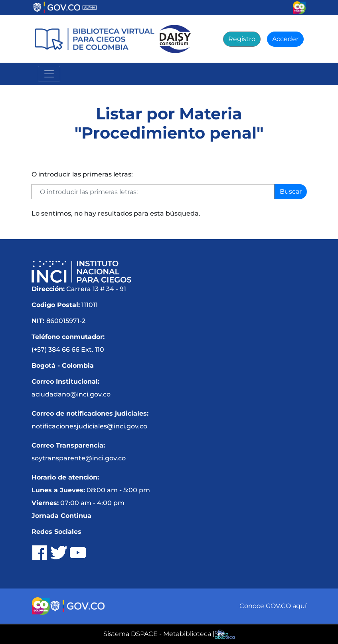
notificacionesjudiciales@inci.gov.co (89, 426)
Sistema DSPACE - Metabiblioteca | (159, 634)
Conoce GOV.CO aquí (273, 606)
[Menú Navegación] (49, 74)
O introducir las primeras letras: (82, 174)
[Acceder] (285, 39)
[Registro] (242, 39)
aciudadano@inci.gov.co (71, 394)
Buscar (291, 191)
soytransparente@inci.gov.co (79, 458)
